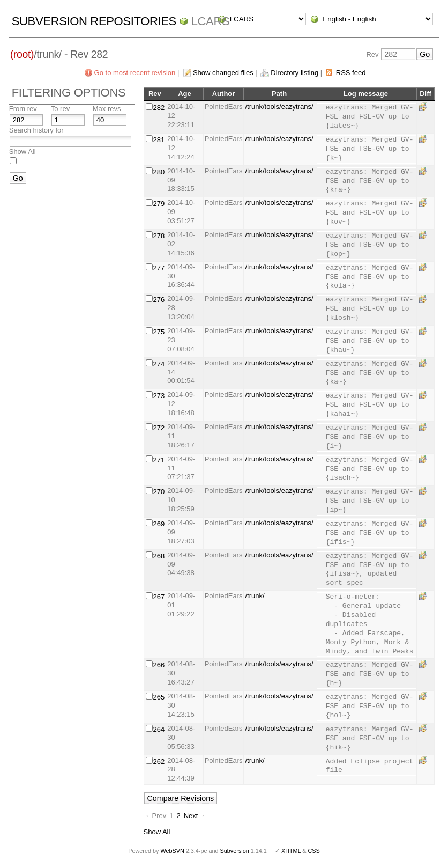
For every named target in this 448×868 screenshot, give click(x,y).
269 (159, 524)
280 (159, 172)
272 (159, 428)
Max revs (107, 109)
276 (159, 300)
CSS (314, 851)
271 (159, 460)
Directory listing (294, 73)
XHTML (291, 851)
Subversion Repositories (94, 21)
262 (159, 762)
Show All (23, 152)
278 (159, 236)
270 (159, 492)
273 (159, 396)
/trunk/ (255, 596)
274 (159, 364)
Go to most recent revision (135, 73)
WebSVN (172, 851)
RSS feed (351, 73)
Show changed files (223, 73)
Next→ (195, 816)
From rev (23, 109)
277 (159, 268)
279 (159, 204)
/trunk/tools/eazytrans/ (279, 106)
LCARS (211, 21)
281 (159, 140)
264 (159, 729)
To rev (60, 109)
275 (159, 332)
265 (159, 697)
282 (159, 108)
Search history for (36, 130)
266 (159, 665)
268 (159, 556)
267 (159, 597)
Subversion (235, 851)
